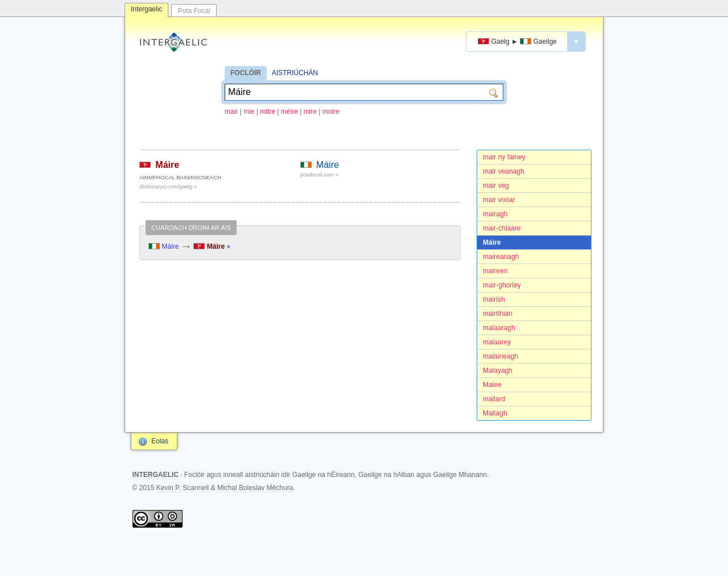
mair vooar (499, 200)
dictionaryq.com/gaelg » (168, 186)
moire (331, 112)
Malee (492, 385)
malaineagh (500, 356)
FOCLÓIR (246, 73)
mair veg (496, 186)
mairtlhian (498, 314)
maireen (495, 271)
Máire (492, 242)
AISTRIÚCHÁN (295, 73)
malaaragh (499, 328)
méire (289, 112)
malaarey (497, 342)
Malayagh (498, 371)
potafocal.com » (320, 174)
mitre (268, 112)
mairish (494, 299)
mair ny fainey (504, 157)
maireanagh (501, 257)
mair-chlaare (502, 228)
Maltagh (495, 413)
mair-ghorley (502, 285)
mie (249, 112)
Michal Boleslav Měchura (255, 488)
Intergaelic (146, 9)
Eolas (160, 441)
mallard (494, 399)
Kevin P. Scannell (183, 488)
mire (310, 112)
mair (231, 112)
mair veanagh (504, 171)
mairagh (495, 214)
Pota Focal (194, 11)
